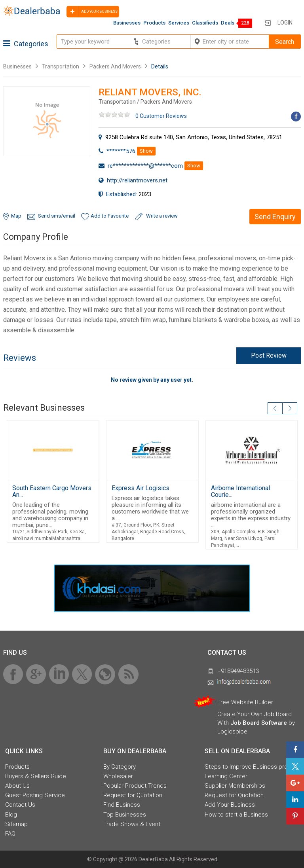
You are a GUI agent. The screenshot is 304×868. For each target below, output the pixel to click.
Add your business (92, 12)
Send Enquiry (275, 217)
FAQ (10, 834)
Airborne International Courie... (240, 491)
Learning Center (226, 776)
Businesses (127, 23)
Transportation (61, 66)
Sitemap (16, 824)
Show (146, 151)
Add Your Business (230, 805)
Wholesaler (118, 776)
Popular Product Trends (135, 786)
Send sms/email (57, 216)
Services (179, 23)
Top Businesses (125, 815)
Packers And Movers (115, 66)
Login (285, 23)
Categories (26, 44)
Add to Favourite (110, 216)
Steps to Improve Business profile (250, 767)
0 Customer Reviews (161, 116)
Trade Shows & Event (132, 824)
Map (16, 216)
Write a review (162, 216)
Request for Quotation (133, 795)
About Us (17, 786)
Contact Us (20, 805)
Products (154, 23)
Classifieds (205, 23)
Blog (11, 815)
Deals (228, 23)
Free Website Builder (245, 702)
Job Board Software (259, 723)
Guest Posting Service (35, 795)
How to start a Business (236, 815)
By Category (120, 767)
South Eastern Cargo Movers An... (52, 491)
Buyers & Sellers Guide (36, 776)
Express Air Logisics (141, 488)
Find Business (122, 805)
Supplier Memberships (235, 786)
